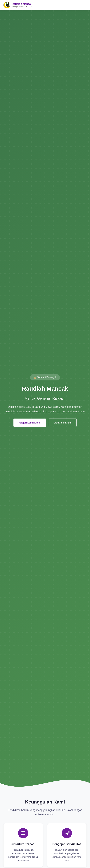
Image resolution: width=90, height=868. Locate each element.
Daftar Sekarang (63, 423)
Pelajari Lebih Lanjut (30, 423)
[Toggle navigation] (84, 5)
